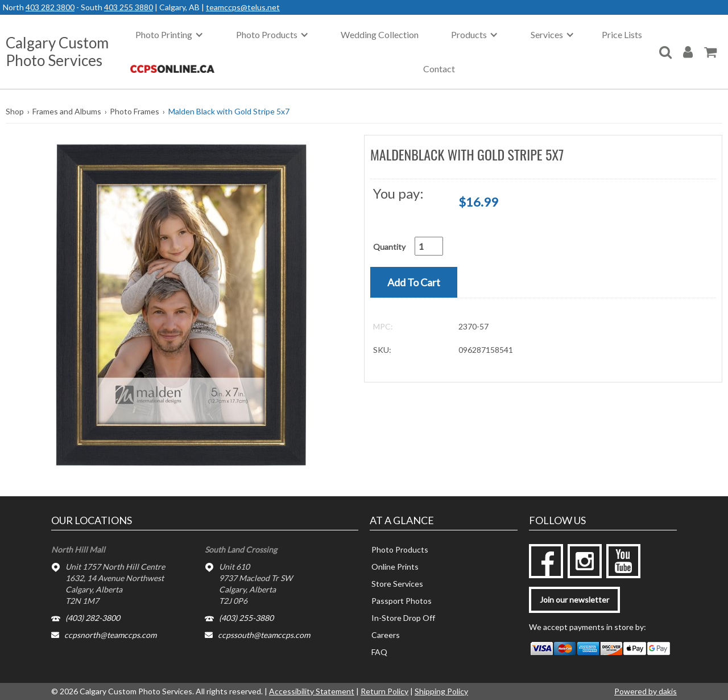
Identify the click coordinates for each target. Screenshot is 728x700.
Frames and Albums (67, 111)
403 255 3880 (129, 7)
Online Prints (395, 567)
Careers (386, 635)
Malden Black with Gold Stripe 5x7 (229, 111)
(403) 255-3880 (246, 618)
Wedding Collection (380, 34)
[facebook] (546, 561)
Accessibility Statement (312, 691)
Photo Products (400, 549)
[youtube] (623, 561)
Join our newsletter (574, 600)
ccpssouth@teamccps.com (264, 635)
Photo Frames (135, 111)
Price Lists (622, 34)
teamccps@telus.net (243, 7)
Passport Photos (402, 601)
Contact (439, 69)
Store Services (397, 584)
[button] (181, 304)
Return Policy (384, 691)
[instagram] (585, 561)
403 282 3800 (50, 7)
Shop (15, 111)
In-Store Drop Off (403, 618)
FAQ (379, 652)
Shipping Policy (441, 691)
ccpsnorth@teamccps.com (110, 635)
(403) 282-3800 (93, 618)
